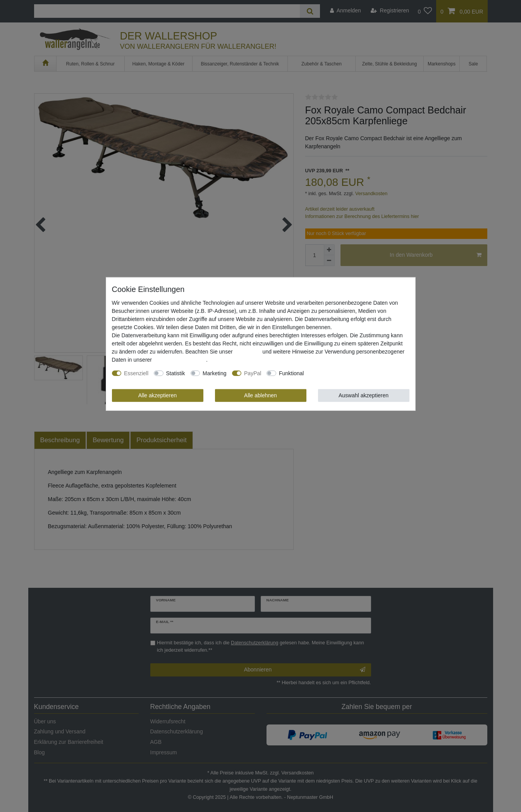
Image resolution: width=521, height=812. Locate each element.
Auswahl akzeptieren (364, 395)
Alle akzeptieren (158, 395)
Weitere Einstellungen (335, 373)
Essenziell (136, 373)
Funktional (291, 373)
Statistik (176, 373)
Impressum (247, 352)
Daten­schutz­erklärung (180, 360)
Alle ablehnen (260, 395)
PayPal (253, 373)
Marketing (214, 373)
